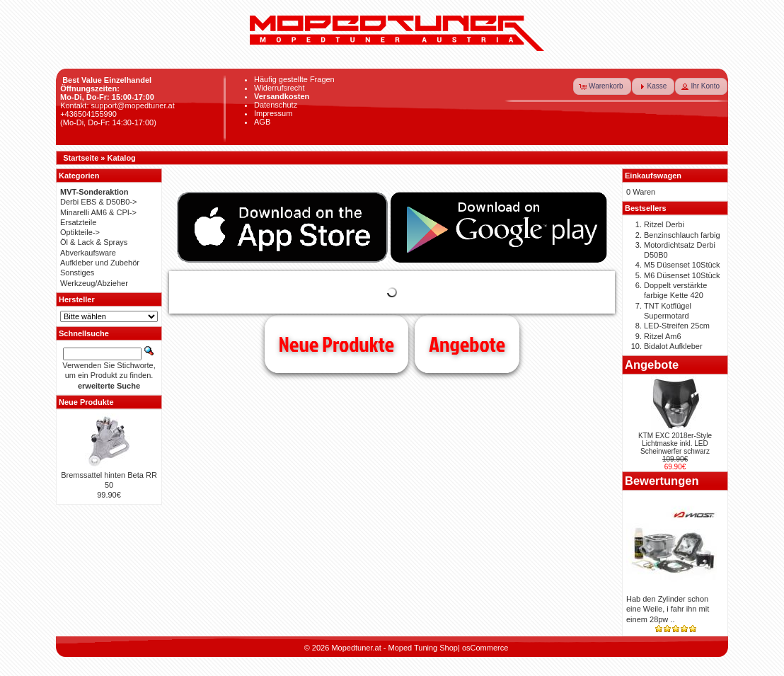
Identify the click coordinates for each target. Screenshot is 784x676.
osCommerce (485, 648)
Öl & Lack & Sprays (94, 242)
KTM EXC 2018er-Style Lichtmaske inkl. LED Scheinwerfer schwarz (675, 443)
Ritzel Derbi (664, 224)
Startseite (81, 158)
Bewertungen (662, 481)
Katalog (122, 158)
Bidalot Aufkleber (673, 346)
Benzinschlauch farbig (682, 235)
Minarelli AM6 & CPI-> (98, 212)
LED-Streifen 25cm (677, 326)
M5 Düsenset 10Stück (682, 265)
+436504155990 (88, 114)
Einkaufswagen (653, 176)
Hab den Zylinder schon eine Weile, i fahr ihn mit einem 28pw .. (668, 609)
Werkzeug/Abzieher (94, 283)
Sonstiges (77, 273)
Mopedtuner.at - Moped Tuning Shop (394, 648)
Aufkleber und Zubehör (100, 263)
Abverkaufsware (88, 253)
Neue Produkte (336, 344)
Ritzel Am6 (663, 336)
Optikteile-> (80, 232)
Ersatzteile (78, 222)
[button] (602, 86)
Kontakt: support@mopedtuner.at (117, 105)
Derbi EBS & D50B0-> (99, 202)
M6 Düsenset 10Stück (682, 275)
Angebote (467, 344)
